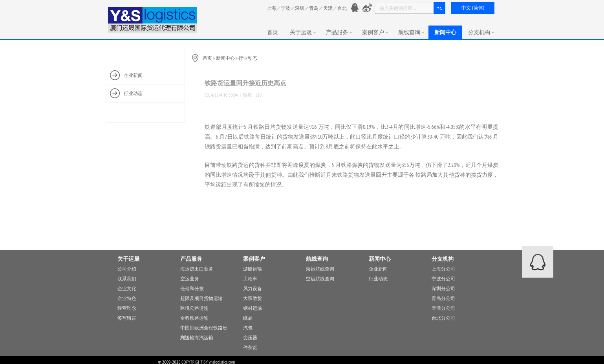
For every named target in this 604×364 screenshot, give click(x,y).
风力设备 (253, 288)
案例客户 (375, 32)
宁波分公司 (443, 279)
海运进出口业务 (197, 269)
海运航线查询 (320, 269)
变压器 (250, 337)
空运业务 (190, 279)
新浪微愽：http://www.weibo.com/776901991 (367, 8)
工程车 (250, 279)
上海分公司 (443, 269)
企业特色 (127, 298)
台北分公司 (443, 318)
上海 (271, 8)
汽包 (248, 328)
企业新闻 (378, 269)
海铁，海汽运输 (197, 337)
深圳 (300, 8)
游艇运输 (253, 269)
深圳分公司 (443, 288)
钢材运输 (253, 308)
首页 (273, 32)
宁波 (286, 8)
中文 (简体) (473, 8)
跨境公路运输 (194, 308)
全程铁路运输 (194, 318)
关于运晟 (303, 32)
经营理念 (127, 308)
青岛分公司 (443, 298)
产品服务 (339, 32)
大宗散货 (253, 298)
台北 (342, 8)
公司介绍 (127, 269)
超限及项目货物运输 (201, 298)
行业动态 (248, 58)
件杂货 (250, 347)
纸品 (248, 318)
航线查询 (411, 32)
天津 (328, 8)
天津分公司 (443, 308)
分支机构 (481, 32)
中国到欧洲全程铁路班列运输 (204, 329)
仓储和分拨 (192, 288)
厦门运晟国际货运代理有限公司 (153, 20)
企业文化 (127, 288)
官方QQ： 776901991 (356, 8)
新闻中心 (445, 32)
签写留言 (127, 318)
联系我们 (127, 279)
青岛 (314, 8)
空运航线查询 (320, 279)
